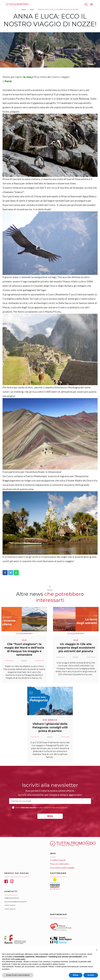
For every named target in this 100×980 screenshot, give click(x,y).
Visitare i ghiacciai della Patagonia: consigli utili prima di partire (50, 727)
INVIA (50, 816)
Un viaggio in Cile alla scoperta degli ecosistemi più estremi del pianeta (76, 648)
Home (24, 9)
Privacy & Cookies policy (60, 864)
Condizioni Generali (58, 860)
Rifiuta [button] (76, 975)
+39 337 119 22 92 (10, 905)
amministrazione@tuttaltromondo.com (16, 902)
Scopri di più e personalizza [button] (18, 975)
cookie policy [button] (20, 959)
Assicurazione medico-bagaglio (62, 868)
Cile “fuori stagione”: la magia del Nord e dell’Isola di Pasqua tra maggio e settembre (24, 649)
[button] (97, 950)
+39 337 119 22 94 (10, 909)
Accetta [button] (91, 975)
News (32, 9)
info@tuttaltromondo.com (12, 898)
